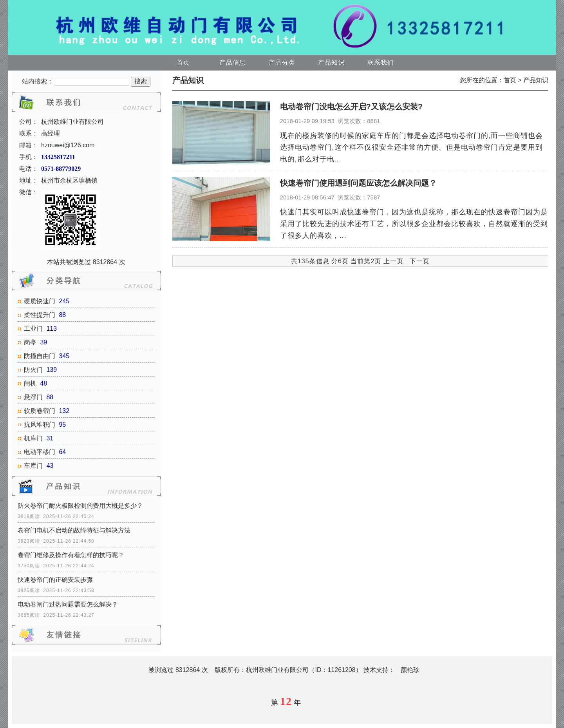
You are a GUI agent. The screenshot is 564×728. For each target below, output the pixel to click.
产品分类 (282, 62)
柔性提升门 (40, 315)
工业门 (33, 329)
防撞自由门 (40, 356)
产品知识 (331, 62)
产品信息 (233, 62)
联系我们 (381, 62)
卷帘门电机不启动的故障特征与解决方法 (74, 530)
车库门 (33, 466)
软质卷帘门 (40, 411)
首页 (183, 62)
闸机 (30, 383)
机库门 (33, 438)
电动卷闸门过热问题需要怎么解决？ (68, 604)
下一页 (420, 261)
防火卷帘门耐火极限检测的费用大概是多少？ (80, 506)
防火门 (33, 370)
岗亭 (30, 342)
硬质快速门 (40, 301)
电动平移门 (40, 452)
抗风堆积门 (40, 425)
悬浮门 (33, 397)
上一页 (393, 261)
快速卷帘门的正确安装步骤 (55, 580)
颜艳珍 (410, 670)
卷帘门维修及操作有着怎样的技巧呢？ (71, 555)
